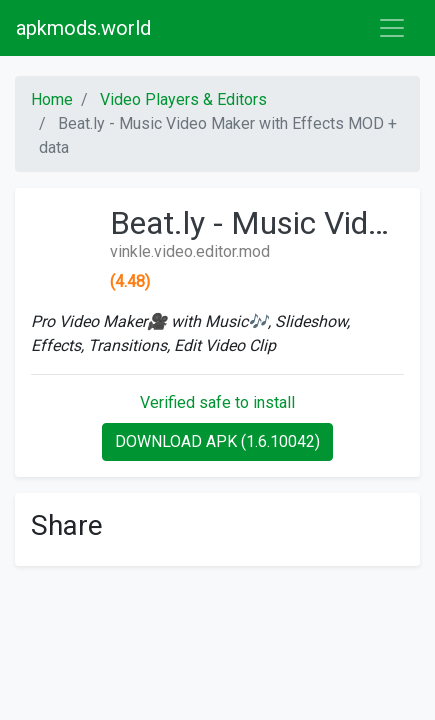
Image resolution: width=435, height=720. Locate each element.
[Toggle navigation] (392, 28)
